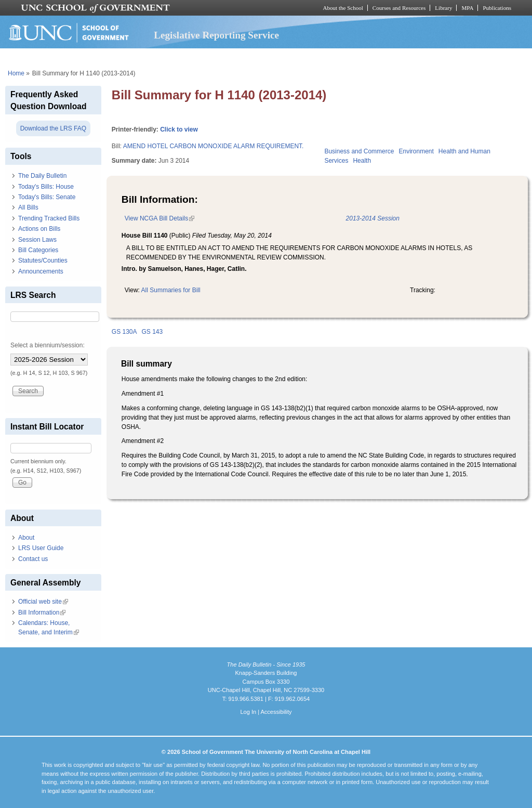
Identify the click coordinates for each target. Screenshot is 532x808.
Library (443, 8)
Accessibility (276, 712)
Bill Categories (38, 250)
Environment (416, 151)
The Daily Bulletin (42, 176)
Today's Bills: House (46, 187)
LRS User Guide (41, 548)
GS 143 (152, 332)
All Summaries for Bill (171, 290)
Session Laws (37, 240)
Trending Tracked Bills (49, 218)
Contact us (33, 559)
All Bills (28, 207)
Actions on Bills (39, 229)
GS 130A (124, 332)
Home (16, 73)
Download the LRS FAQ (53, 128)
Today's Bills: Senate (47, 197)
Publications (497, 8)
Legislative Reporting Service (216, 35)
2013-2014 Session (373, 218)
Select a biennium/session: (48, 345)
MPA (467, 8)
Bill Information (42, 612)
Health (362, 161)
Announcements (41, 271)
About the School (343, 8)
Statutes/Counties (43, 260)
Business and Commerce (359, 151)
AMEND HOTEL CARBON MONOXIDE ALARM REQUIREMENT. (214, 146)
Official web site (43, 602)
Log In (248, 712)
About (26, 538)
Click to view (179, 129)
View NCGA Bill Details (159, 218)
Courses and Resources (399, 8)
